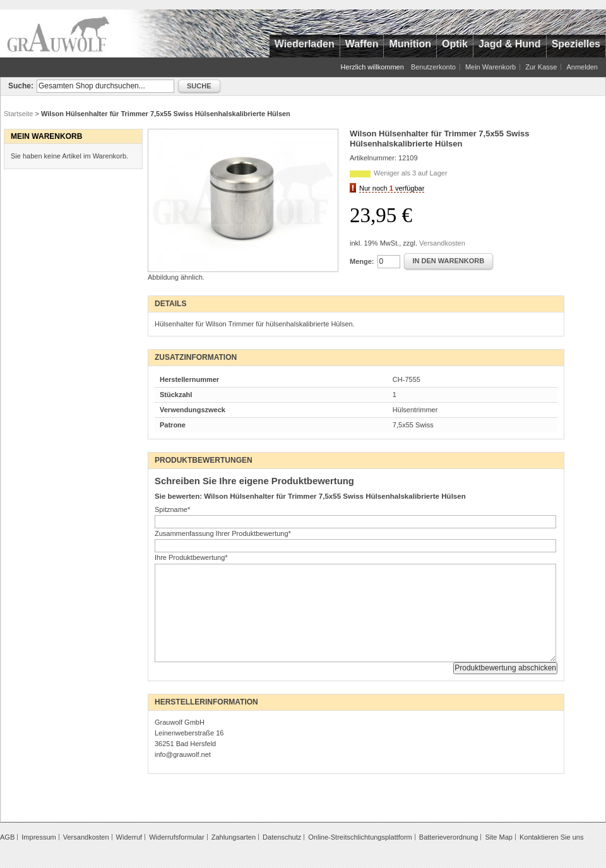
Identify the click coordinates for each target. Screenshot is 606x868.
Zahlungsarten (234, 837)
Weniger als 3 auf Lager (411, 173)
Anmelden (582, 67)
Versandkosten (442, 243)
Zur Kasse (541, 67)
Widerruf (129, 837)
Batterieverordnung (449, 837)
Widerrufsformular (176, 837)
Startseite (18, 114)
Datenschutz (282, 837)
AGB (7, 837)
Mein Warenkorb (490, 67)
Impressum (39, 837)
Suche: (21, 86)
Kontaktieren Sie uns (552, 837)
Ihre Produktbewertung (191, 557)
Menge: (362, 261)
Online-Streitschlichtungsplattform (360, 837)
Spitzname (172, 509)
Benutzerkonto (433, 67)
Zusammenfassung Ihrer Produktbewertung (223, 533)
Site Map (498, 837)
